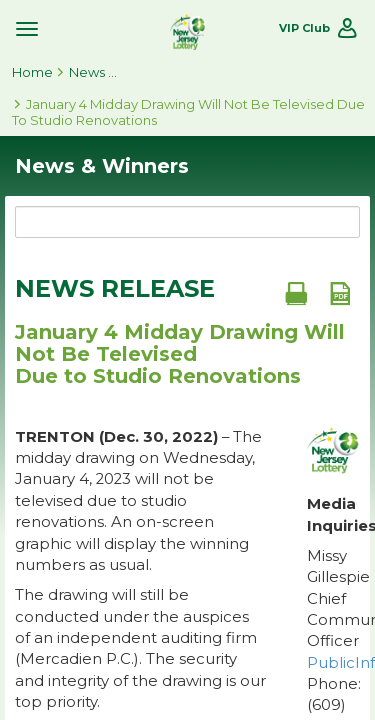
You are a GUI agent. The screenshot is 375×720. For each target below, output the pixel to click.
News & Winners (94, 72)
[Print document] (296, 293)
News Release (115, 289)
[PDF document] (340, 293)
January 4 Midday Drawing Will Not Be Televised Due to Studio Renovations (188, 112)
